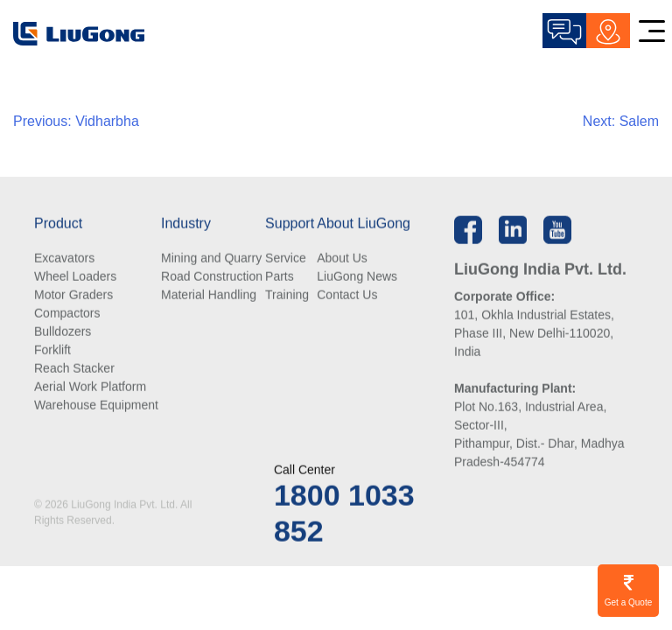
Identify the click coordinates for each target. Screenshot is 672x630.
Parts (280, 277)
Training (287, 296)
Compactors (67, 314)
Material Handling (209, 296)
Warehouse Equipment (96, 406)
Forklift (52, 351)
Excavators (64, 259)
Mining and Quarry (211, 259)
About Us (342, 259)
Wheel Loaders (75, 277)
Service (286, 259)
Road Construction (212, 277)
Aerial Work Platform (90, 388)
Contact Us (347, 296)
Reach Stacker (74, 369)
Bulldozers (63, 332)
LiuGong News (357, 277)
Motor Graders (73, 296)
